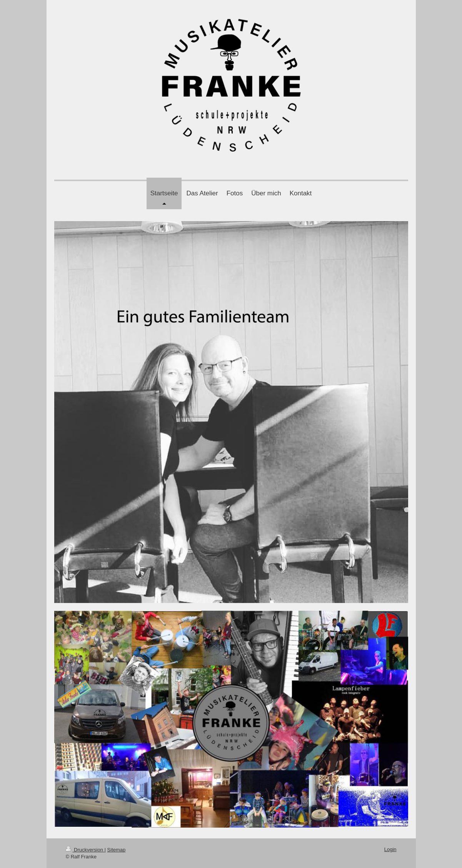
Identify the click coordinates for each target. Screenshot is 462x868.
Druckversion (85, 850)
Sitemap (117, 850)
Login (390, 849)
